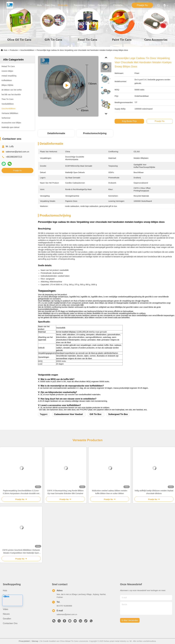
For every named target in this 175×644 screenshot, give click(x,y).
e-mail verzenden (130, 620)
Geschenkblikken (27, 50)
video (92, 5)
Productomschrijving (95, 133)
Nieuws (6, 614)
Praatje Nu (142, 5)
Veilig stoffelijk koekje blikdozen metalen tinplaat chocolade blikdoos (154, 492)
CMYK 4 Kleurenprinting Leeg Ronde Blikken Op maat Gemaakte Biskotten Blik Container (65, 492)
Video (6, 609)
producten (64, 5)
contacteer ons (120, 5)
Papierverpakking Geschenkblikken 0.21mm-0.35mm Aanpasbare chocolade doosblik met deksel (21, 492)
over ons (50, 5)
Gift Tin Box (95, 414)
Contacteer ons (10, 623)
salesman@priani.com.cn (17, 152)
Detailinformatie (56, 133)
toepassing (80, 5)
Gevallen (7, 619)
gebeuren (104, 5)
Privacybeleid (24, 641)
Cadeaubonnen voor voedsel (68, 414)
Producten (14, 50)
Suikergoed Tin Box (118, 414)
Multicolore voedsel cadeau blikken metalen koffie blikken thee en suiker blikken (110, 492)
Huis (39, 5)
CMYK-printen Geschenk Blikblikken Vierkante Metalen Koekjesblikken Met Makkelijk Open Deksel (21, 552)
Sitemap (35, 641)
